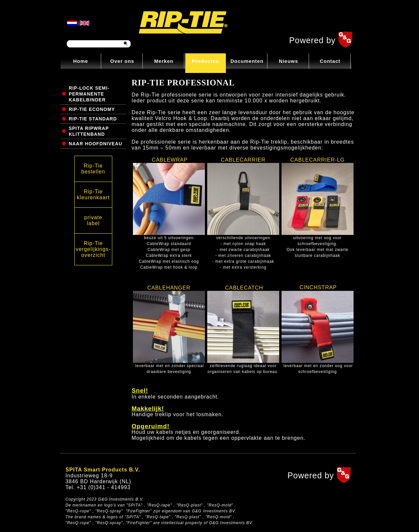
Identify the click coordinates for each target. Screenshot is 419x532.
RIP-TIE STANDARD (93, 119)
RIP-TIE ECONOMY (92, 109)
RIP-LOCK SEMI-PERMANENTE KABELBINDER (89, 94)
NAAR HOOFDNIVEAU (96, 144)
